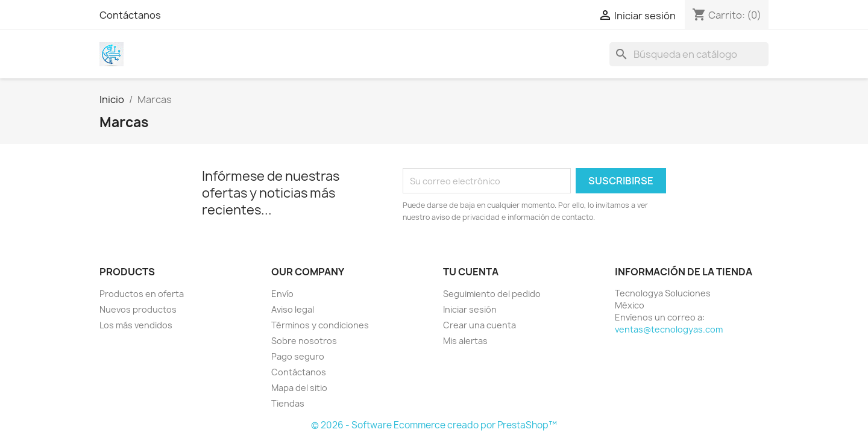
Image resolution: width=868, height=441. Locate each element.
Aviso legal (293, 309)
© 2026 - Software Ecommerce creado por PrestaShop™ (434, 425)
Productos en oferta (142, 294)
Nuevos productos (138, 309)
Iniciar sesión (470, 309)
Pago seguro (298, 356)
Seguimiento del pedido (492, 294)
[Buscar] (689, 54)
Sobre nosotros (304, 341)
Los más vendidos (136, 325)
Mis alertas (465, 341)
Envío (282, 294)
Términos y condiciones (320, 325)
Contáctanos (130, 15)
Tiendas (288, 403)
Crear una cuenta (480, 325)
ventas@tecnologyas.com (669, 329)
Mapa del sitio (299, 388)
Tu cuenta (471, 272)
